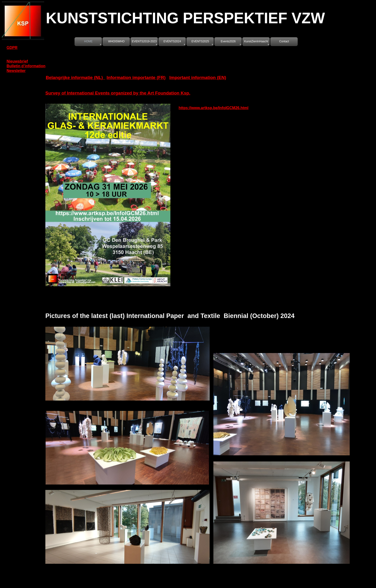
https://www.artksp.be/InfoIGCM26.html (213, 108)
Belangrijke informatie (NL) (76, 77)
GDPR (12, 48)
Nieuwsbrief (17, 61)
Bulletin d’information (26, 66)
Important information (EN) (198, 77)
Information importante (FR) (136, 77)
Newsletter (16, 71)
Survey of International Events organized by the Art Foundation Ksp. (118, 93)
